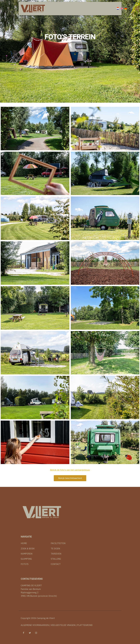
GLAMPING (26, 559)
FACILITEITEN (58, 543)
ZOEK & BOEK (28, 549)
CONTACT (56, 564)
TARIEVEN (56, 554)
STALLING (56, 559)
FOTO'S (25, 564)
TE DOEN (55, 549)
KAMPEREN (27, 554)
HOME (24, 543)
